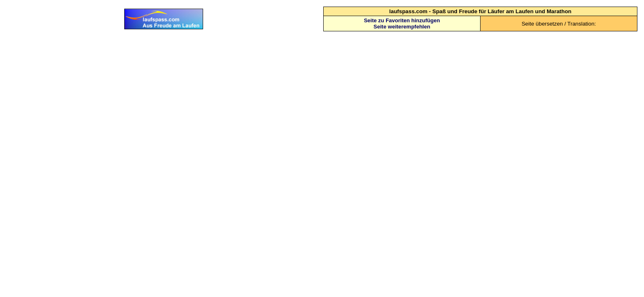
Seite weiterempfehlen (402, 27)
